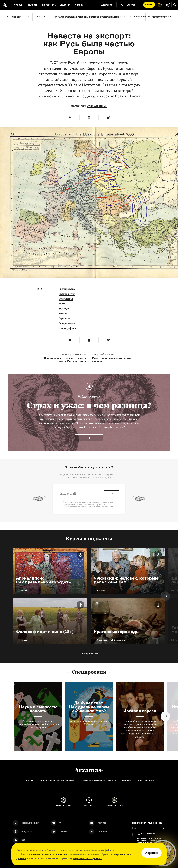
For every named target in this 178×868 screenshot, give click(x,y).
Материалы (159, 17)
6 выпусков (102, 640)
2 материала (120, 640)
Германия (64, 318)
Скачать (149, 5)
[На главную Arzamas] (5, 5)
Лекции (17, 17)
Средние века (67, 289)
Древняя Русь (67, 294)
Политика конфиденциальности (98, 781)
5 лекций (23, 590)
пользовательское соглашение (99, 507)
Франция (64, 309)
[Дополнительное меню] (91, 5)
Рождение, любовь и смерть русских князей (89, 17)
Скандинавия (67, 323)
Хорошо (151, 853)
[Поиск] (175, 5)
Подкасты (32, 5)
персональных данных (87, 858)
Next (165, 596)
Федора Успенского (63, 91)
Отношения (66, 299)
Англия (63, 314)
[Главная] (89, 770)
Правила (127, 781)
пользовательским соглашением (47, 854)
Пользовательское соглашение (57, 781)
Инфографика (67, 328)
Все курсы (87, 653)
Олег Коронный (97, 106)
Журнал (65, 5)
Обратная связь (146, 781)
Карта (62, 304)
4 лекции (101, 590)
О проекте (29, 781)
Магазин (80, 5)
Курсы (18, 5)
